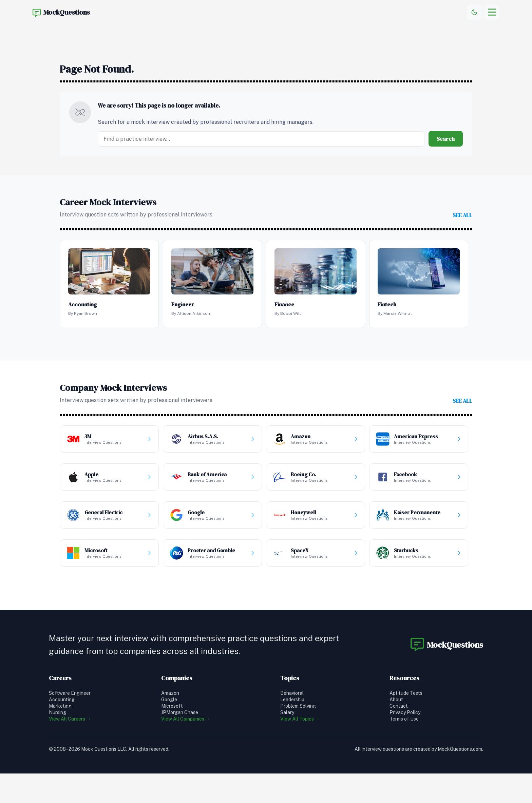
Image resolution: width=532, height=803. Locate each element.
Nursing (58, 712)
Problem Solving (298, 706)
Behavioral (292, 693)
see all (462, 215)
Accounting (62, 700)
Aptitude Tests (406, 693)
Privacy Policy (405, 712)
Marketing (60, 706)
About (396, 700)
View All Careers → (70, 719)
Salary (287, 712)
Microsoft (172, 706)
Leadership (292, 700)
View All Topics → (300, 719)
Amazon (170, 693)
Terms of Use (404, 719)
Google (169, 700)
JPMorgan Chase (180, 712)
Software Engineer (70, 693)
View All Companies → (186, 719)
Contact (399, 706)
